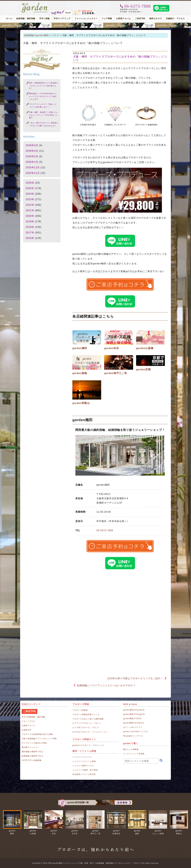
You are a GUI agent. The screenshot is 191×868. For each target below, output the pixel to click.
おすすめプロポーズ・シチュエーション (90, 732)
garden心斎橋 (145, 348)
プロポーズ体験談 (80, 710)
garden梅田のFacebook (134, 710)
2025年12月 (33, 167)
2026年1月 (32, 162)
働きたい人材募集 (131, 749)
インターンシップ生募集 (134, 754)
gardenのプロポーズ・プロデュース (88, 745)
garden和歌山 (81, 403)
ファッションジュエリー (86, 18)
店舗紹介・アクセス (175, 18)
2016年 (30, 238)
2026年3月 (32, 151)
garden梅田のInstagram (134, 714)
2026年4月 (32, 145)
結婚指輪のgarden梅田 (36, 35)
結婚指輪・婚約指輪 (26, 18)
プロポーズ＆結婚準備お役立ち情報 (37, 734)
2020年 (30, 216)
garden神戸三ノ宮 (116, 373)
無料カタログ (156, 18)
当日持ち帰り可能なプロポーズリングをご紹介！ (135, 678)
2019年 (30, 221)
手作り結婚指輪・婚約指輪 (33, 717)
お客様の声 (26, 730)
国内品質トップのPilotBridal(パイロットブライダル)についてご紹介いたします (43, 96)
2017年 (30, 233)
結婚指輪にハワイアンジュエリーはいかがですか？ (106, 685)
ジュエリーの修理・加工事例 (85, 770)
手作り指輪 (44, 18)
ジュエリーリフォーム (82, 757)
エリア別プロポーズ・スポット (86, 728)
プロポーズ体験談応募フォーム (86, 715)
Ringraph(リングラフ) (133, 736)
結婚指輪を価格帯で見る (32, 756)
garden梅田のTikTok (132, 719)
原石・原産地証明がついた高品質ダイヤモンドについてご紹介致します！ (43, 86)
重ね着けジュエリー (30, 747)
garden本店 (112, 348)
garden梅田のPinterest (134, 723)
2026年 (30, 183)
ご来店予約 (140, 18)
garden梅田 (80, 348)
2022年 (30, 205)
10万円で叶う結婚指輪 (32, 760)
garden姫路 (80, 373)
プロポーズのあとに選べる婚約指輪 (88, 719)
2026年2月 (32, 156)
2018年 (30, 227)
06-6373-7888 (105, 530)
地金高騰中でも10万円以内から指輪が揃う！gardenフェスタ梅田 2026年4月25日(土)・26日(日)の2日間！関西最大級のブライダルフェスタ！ (95, 25)
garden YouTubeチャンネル (136, 732)
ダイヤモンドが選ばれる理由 (34, 743)
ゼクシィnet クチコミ (133, 727)
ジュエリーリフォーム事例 (84, 761)
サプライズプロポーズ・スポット (87, 723)
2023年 (30, 199)
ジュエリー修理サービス (83, 766)
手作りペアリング (62, 18)
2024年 (30, 194)
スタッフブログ (28, 721)
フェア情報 (107, 18)
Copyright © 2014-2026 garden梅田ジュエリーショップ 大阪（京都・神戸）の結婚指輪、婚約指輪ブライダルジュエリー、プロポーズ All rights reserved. (95, 863)
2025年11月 (33, 173)
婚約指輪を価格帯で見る (32, 752)
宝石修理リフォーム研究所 (84, 774)
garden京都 (143, 369)
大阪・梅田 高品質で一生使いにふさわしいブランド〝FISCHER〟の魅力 (43, 115)
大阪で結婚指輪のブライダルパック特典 (39, 739)
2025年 (30, 188)
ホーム (9, 18)
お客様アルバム (123, 18)
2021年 (30, 210)
